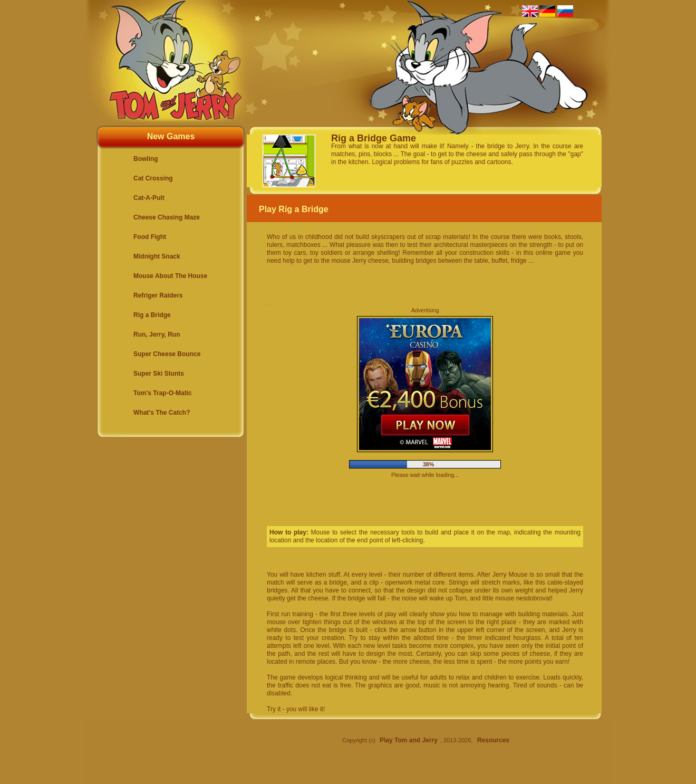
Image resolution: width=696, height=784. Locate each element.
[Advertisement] (654, 511)
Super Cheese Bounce (167, 354)
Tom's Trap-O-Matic (163, 393)
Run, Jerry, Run (157, 334)
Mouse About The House (170, 276)
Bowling (146, 159)
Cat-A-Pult (149, 198)
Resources (493, 740)
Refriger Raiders (158, 295)
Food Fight (150, 237)
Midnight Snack (157, 256)
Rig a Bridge (152, 315)
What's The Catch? (162, 413)
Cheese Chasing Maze (167, 217)
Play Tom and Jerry (409, 740)
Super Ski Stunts (159, 374)
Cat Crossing (153, 178)
